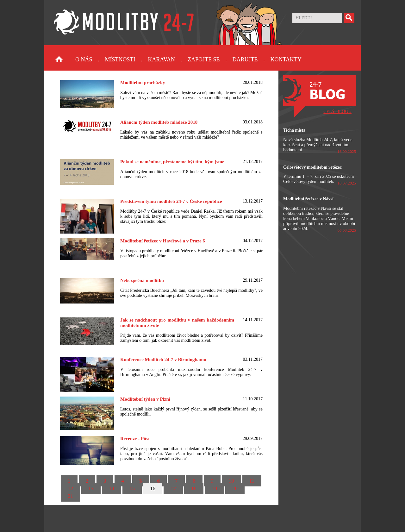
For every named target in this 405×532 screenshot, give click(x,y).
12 (70, 488)
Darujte (245, 59)
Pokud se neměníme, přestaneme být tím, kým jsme (172, 162)
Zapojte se (204, 59)
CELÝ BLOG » (337, 112)
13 (91, 488)
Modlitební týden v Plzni (145, 399)
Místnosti (120, 59)
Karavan (162, 59)
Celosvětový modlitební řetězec (312, 167)
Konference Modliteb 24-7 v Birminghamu (163, 360)
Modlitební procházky (143, 83)
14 (112, 488)
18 (194, 488)
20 (235, 488)
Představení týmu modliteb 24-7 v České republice (171, 201)
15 (132, 488)
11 (252, 481)
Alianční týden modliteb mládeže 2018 (159, 122)
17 (173, 488)
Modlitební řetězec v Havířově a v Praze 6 (163, 241)
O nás (84, 59)
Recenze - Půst (135, 439)
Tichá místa (294, 130)
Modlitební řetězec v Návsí (308, 199)
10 (231, 481)
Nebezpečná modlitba (142, 280)
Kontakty (286, 59)
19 (214, 488)
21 (70, 496)
